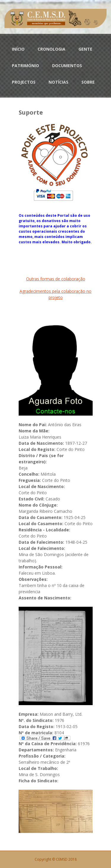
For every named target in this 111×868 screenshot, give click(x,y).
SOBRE (88, 82)
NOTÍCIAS (58, 82)
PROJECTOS (24, 82)
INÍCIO (18, 49)
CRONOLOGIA (52, 49)
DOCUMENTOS (67, 66)
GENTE (85, 49)
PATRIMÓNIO (25, 66)
